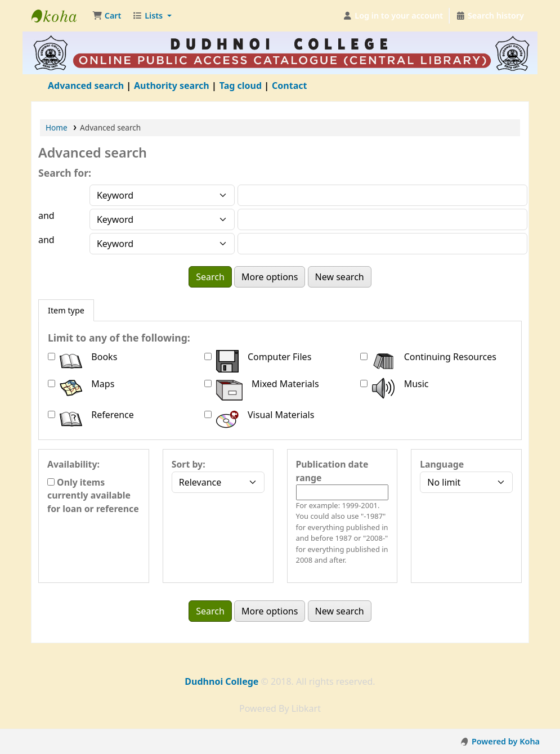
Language (442, 464)
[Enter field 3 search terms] (382, 244)
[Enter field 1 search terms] (382, 195)
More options (270, 277)
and (46, 216)
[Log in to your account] (393, 16)
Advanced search (86, 86)
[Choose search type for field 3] (162, 244)
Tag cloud (241, 86)
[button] (107, 16)
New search (340, 277)
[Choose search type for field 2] (162, 219)
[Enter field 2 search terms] (382, 219)
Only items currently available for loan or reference (93, 496)
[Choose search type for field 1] (162, 195)
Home (57, 127)
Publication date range (332, 471)
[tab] (66, 311)
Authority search (172, 86)
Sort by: (189, 464)
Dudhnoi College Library (60, 16)
